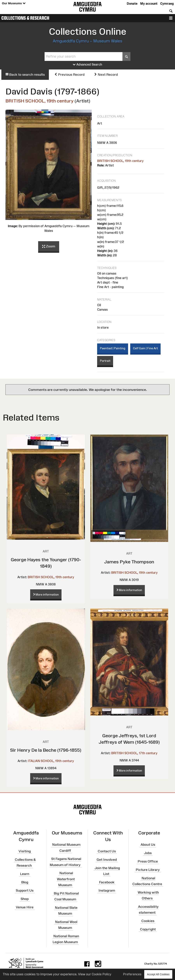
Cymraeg (167, 4)
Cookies (148, 921)
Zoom (49, 246)
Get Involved (107, 860)
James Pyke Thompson (129, 562)
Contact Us (107, 851)
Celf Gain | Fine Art (145, 348)
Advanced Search (87, 65)
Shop (25, 899)
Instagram (107, 890)
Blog (25, 882)
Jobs (148, 853)
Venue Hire (25, 907)
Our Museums (14, 3)
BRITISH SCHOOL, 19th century (40, 101)
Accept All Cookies (158, 974)
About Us (148, 845)
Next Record (106, 75)
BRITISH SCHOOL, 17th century (134, 753)
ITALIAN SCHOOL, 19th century (51, 761)
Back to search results (25, 75)
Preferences (132, 974)
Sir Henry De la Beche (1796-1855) (46, 750)
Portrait (105, 361)
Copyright (148, 929)
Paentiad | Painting (113, 348)
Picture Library (148, 870)
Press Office (148, 861)
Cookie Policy (102, 974)
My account (149, 4)
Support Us (25, 890)
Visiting (25, 851)
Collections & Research (25, 18)
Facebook (107, 882)
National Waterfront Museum (66, 879)
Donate (132, 4)
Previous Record (69, 75)
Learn (25, 874)
